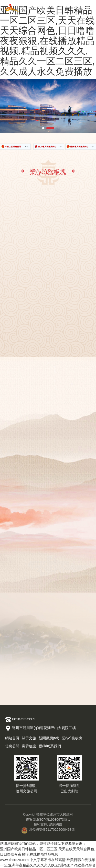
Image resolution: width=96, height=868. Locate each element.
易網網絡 (56, 824)
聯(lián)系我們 (50, 746)
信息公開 (12, 746)
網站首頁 (12, 738)
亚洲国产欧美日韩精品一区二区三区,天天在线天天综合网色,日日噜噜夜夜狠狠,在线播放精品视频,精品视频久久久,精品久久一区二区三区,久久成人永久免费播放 (47, 41)
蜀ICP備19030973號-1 (54, 820)
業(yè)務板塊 (72, 738)
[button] (43, 128)
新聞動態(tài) (49, 738)
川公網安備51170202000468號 (48, 830)
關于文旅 (29, 738)
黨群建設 (29, 746)
